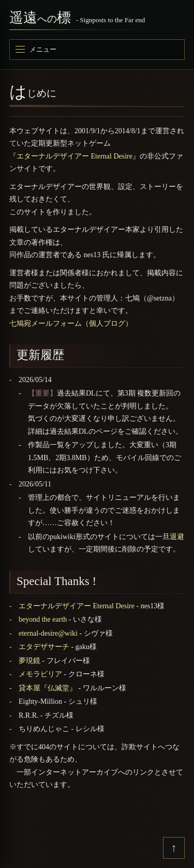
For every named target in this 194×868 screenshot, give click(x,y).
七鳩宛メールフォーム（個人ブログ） (71, 323)
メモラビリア (40, 674)
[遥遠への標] (97, 20)
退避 (177, 537)
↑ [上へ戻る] (174, 848)
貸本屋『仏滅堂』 (48, 688)
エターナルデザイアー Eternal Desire (74, 156)
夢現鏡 (29, 661)
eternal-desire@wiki (48, 633)
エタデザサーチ (44, 647)
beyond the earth (43, 619)
